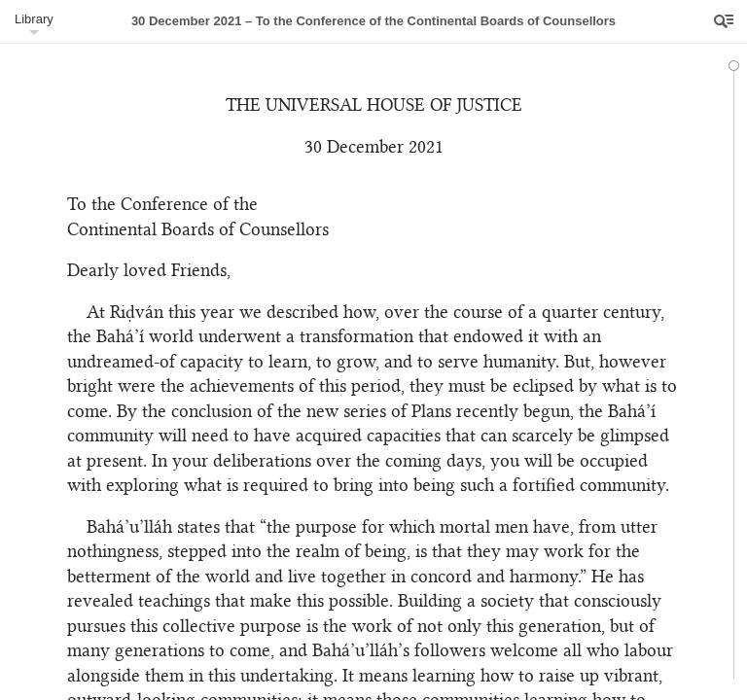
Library (34, 19)
